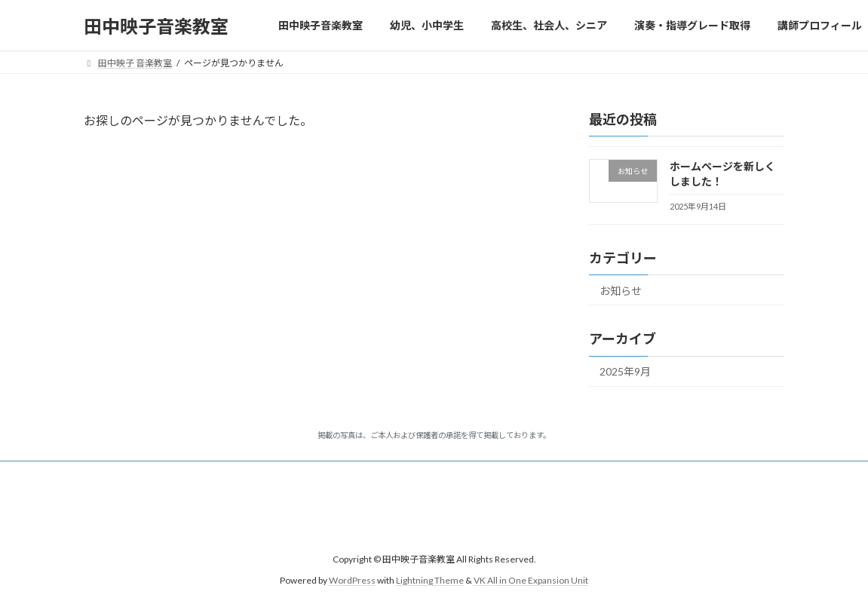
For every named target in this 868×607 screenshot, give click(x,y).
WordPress (352, 580)
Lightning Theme (430, 580)
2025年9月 (625, 372)
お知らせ (621, 291)
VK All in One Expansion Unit (531, 580)
